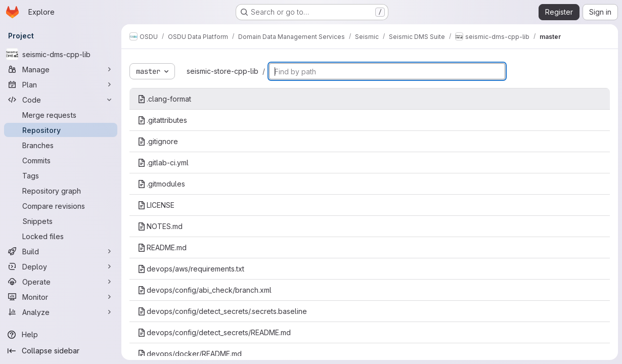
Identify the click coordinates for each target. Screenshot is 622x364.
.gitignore (158, 141)
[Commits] (61, 160)
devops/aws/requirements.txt (191, 269)
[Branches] (61, 145)
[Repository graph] (61, 191)
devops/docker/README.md (190, 354)
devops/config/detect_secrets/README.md (214, 332)
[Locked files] (61, 236)
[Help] (61, 335)
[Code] (61, 100)
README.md (162, 247)
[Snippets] (61, 221)
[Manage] (61, 69)
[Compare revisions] (61, 206)
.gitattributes (162, 120)
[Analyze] (61, 312)
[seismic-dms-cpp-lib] (61, 54)
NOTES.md (160, 226)
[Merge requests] (61, 115)
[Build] (61, 251)
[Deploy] (61, 266)
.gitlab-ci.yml (163, 163)
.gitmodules (161, 184)
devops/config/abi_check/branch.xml (205, 290)
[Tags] (61, 175)
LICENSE (156, 205)
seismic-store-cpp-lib (223, 71)
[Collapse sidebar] (61, 351)
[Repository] (61, 130)
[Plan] (61, 84)
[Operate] (61, 282)
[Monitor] (61, 297)
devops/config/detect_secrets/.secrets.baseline (222, 311)
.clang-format (164, 99)
